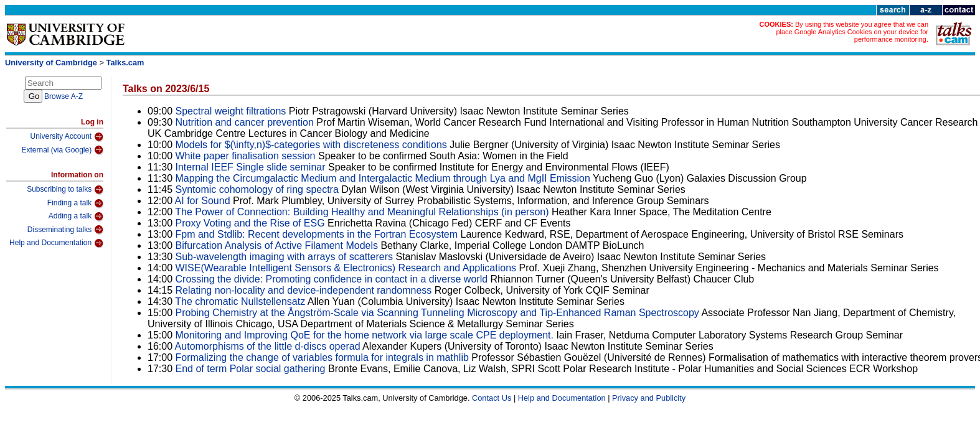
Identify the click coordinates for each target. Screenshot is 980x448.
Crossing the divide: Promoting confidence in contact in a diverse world (332, 279)
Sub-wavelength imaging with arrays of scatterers (285, 257)
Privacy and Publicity (649, 398)
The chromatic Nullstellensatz (240, 301)
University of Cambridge (51, 63)
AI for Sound (203, 201)
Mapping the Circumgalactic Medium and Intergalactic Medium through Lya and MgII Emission (383, 178)
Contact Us (492, 398)
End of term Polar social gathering (251, 369)
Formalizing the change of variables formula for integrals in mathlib (322, 357)
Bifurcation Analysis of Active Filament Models (277, 245)
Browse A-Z (64, 96)
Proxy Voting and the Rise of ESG (250, 223)
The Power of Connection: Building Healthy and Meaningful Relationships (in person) (362, 212)
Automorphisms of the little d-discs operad (268, 346)
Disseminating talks (65, 230)
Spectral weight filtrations (231, 111)
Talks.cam (125, 63)
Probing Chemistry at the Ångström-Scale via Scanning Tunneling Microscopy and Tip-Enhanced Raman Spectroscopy (437, 313)
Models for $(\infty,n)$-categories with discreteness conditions (311, 145)
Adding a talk (76, 217)
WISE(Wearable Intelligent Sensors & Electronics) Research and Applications (346, 268)
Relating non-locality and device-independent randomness (304, 290)
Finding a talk (75, 203)
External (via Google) (62, 150)
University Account (67, 137)
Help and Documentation (56, 243)
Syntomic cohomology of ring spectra (257, 189)
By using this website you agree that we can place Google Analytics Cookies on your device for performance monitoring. (852, 32)
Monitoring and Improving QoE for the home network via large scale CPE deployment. (365, 335)
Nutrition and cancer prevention (246, 122)
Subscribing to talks (65, 190)
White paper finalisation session (246, 156)
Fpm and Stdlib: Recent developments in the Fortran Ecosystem (318, 234)
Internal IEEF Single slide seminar (251, 167)
